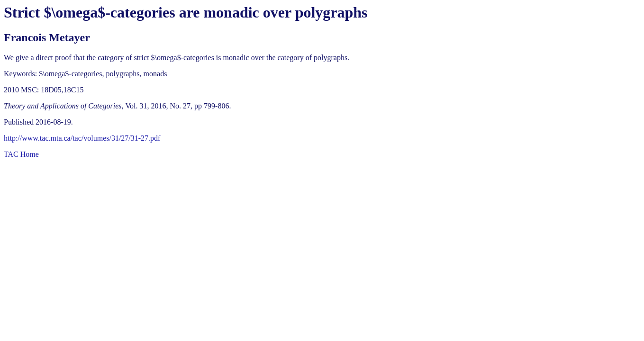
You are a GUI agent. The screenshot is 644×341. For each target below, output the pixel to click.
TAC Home (21, 154)
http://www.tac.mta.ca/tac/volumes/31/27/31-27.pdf (82, 138)
